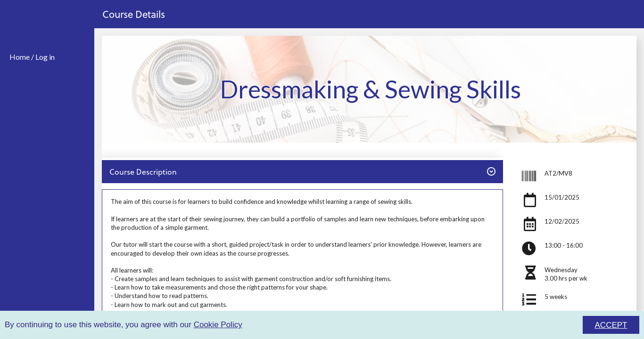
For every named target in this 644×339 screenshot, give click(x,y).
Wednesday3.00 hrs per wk (566, 274)
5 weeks (556, 297)
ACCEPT (611, 325)
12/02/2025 (562, 221)
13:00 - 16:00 (564, 245)
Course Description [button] (302, 171)
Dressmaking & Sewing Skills (370, 89)
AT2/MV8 (558, 173)
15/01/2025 (562, 197)
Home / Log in (32, 57)
